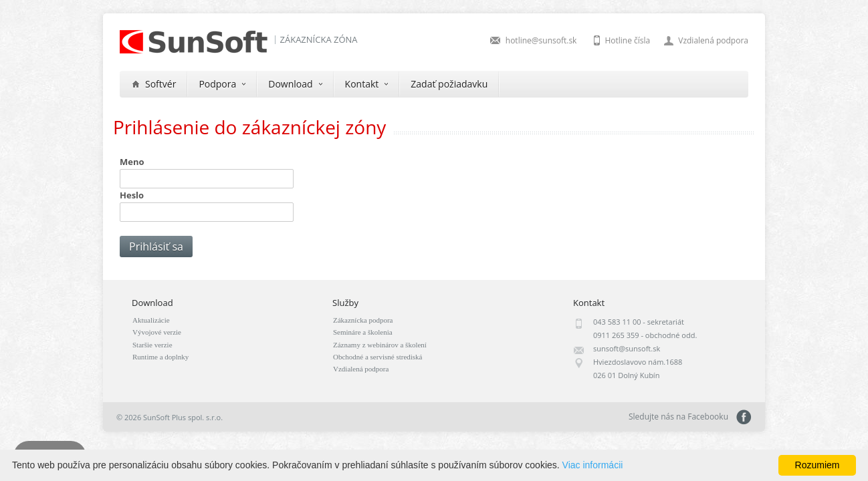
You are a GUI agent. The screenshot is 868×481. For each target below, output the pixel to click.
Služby (345, 303)
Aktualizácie (151, 320)
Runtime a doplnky (160, 357)
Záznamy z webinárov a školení (380, 345)
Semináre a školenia (363, 332)
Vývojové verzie (157, 332)
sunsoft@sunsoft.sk (627, 348)
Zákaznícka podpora (363, 320)
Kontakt (367, 84)
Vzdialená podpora (713, 40)
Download (295, 84)
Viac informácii (593, 465)
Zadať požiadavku (449, 84)
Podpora (222, 84)
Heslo (132, 195)
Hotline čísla (627, 40)
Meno (132, 162)
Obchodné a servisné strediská (378, 357)
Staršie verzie (152, 345)
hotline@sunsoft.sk (541, 40)
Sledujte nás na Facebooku (744, 417)
